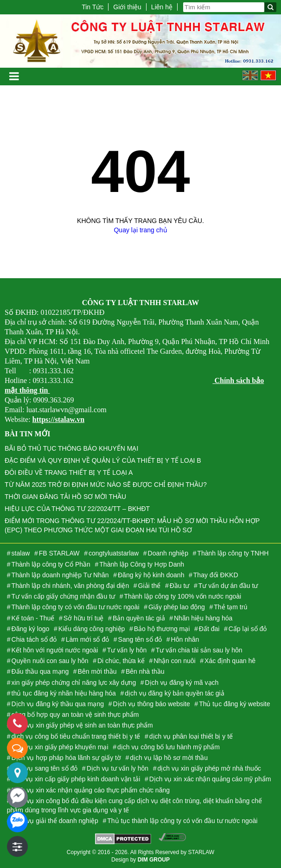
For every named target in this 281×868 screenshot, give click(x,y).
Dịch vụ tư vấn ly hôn (118, 768)
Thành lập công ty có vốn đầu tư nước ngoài (76, 607)
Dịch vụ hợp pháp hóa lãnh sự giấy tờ (66, 758)
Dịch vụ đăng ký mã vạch (182, 683)
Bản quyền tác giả (139, 618)
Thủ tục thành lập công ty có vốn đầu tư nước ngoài (182, 821)
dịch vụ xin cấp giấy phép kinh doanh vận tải (76, 779)
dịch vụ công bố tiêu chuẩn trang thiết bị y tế (76, 736)
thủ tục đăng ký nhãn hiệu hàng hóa (64, 693)
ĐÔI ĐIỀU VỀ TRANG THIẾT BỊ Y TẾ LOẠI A (69, 472)
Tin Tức (93, 7)
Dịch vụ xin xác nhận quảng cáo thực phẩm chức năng (91, 790)
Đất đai (209, 629)
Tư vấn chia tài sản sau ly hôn (199, 650)
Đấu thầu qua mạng (40, 671)
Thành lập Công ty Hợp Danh (142, 564)
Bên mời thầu (97, 671)
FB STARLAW (59, 553)
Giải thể (150, 586)
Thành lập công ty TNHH (233, 553)
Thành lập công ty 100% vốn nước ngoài (182, 596)
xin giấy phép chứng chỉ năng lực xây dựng (74, 683)
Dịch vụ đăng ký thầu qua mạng (58, 704)
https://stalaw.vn (58, 419)
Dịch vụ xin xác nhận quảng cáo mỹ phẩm (210, 779)
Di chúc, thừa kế (121, 661)
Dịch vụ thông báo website (151, 704)
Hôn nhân (185, 639)
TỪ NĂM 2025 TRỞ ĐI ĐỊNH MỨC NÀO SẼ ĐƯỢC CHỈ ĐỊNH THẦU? (106, 485)
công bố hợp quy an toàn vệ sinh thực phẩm (75, 715)
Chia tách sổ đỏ (34, 639)
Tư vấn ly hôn (127, 650)
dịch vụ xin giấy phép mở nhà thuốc (209, 768)
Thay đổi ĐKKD (216, 575)
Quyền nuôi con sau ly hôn (50, 661)
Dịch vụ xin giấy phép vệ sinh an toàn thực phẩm (82, 725)
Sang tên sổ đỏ (140, 639)
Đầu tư (180, 586)
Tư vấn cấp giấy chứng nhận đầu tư (63, 596)
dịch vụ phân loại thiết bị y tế (191, 736)
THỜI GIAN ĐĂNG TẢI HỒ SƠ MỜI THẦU (65, 497)
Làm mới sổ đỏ (87, 639)
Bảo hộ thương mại (162, 629)
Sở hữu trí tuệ (84, 618)
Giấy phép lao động (177, 607)
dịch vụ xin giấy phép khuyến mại (60, 747)
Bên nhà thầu (145, 671)
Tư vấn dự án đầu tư (228, 586)
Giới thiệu (127, 7)
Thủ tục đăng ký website (234, 704)
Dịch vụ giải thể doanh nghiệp (55, 821)
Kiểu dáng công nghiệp (92, 629)
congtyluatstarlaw (114, 553)
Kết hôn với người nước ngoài (55, 650)
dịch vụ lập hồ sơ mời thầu (169, 758)
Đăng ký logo (31, 629)
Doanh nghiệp (168, 553)
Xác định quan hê (230, 661)
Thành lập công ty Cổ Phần (51, 564)
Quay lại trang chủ (140, 230)
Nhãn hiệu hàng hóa (203, 618)
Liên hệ (162, 7)
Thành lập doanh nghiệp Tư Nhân (60, 575)
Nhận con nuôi (175, 661)
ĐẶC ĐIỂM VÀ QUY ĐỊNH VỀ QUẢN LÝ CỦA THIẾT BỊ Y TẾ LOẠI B (103, 460)
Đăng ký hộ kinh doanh (151, 575)
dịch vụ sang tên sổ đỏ (45, 768)
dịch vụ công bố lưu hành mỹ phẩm (169, 747)
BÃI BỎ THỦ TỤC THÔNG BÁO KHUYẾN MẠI (71, 448)
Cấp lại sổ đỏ (248, 629)
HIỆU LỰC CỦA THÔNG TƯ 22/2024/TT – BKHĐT (77, 509)
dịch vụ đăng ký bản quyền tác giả (174, 693)
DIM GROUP (154, 860)
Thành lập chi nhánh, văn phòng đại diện (70, 586)
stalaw (21, 553)
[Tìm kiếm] (270, 7)
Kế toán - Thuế (33, 618)
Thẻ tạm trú (230, 607)
